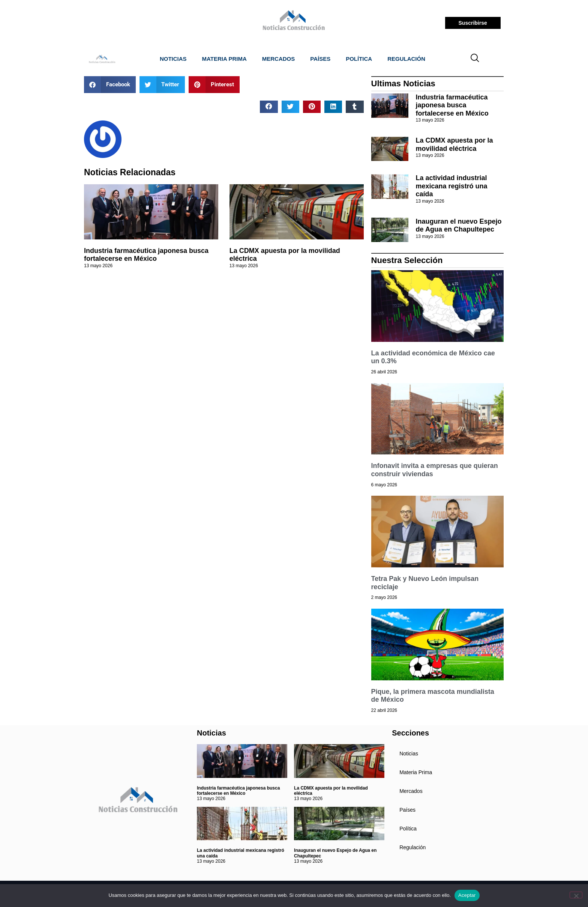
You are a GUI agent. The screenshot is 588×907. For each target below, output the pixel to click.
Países (320, 59)
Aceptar (467, 895)
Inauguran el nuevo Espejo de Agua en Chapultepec (459, 226)
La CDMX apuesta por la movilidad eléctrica (454, 144)
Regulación (406, 59)
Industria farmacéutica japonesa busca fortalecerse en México (146, 255)
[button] (110, 85)
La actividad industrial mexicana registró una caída (452, 186)
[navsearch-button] (475, 59)
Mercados (279, 59)
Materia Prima (224, 59)
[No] (576, 895)
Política (359, 59)
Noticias (173, 59)
